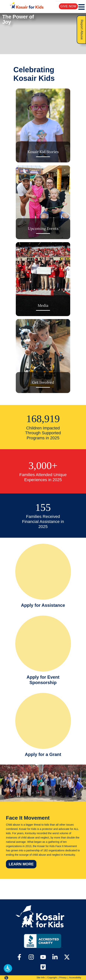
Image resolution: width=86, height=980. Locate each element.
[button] (8, 968)
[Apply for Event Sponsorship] (43, 651)
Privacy (63, 978)
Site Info (41, 978)
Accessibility (75, 978)
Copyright (52, 978)
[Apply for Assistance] (43, 577)
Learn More (23, 864)
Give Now (68, 6)
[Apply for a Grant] (43, 726)
